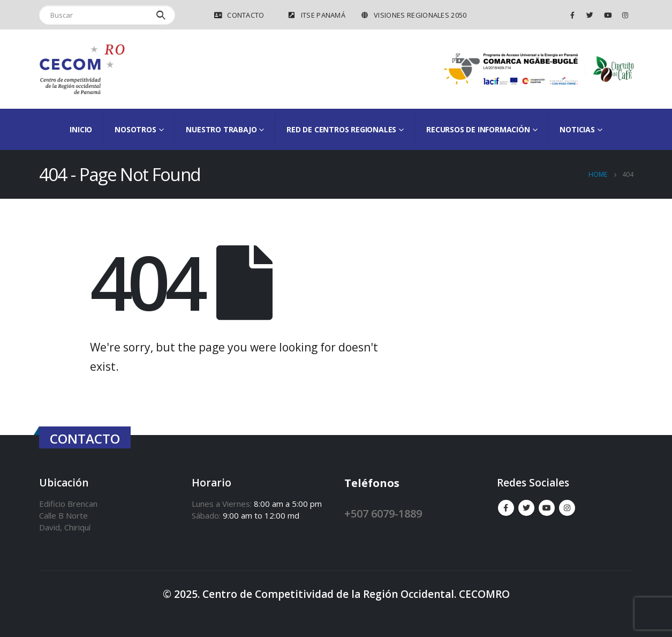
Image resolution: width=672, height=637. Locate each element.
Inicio (81, 129)
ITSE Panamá (316, 15)
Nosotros (135, 129)
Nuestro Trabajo (221, 129)
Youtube (547, 508)
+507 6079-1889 (383, 514)
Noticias (577, 129)
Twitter (526, 508)
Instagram (567, 508)
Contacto (239, 15)
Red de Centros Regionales (341, 129)
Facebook (506, 508)
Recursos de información (478, 129)
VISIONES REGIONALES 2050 (413, 15)
